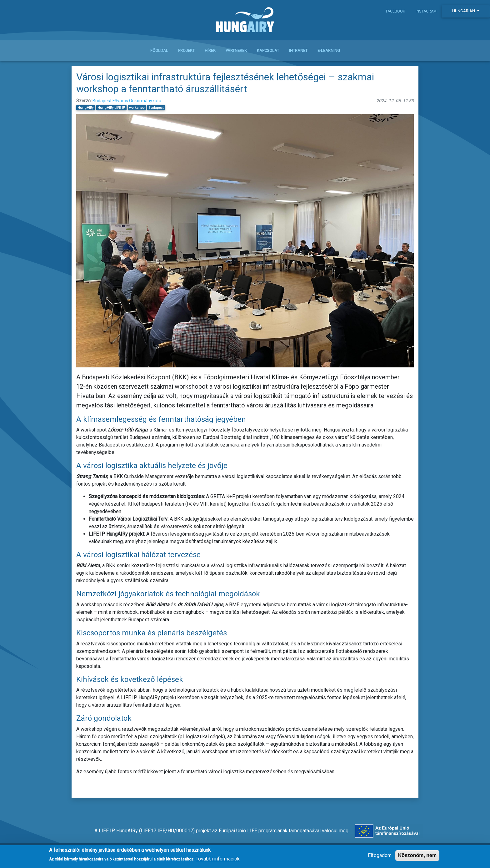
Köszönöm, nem (417, 858)
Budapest (156, 108)
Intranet (298, 50)
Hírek (210, 50)
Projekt (186, 50)
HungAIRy (85, 108)
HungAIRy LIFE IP (111, 108)
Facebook (395, 11)
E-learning (329, 50)
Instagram (426, 11)
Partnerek (236, 50)
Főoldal (159, 50)
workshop (137, 108)
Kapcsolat (268, 50)
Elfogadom (380, 858)
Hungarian (464, 11)
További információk (218, 861)
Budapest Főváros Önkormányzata (127, 101)
